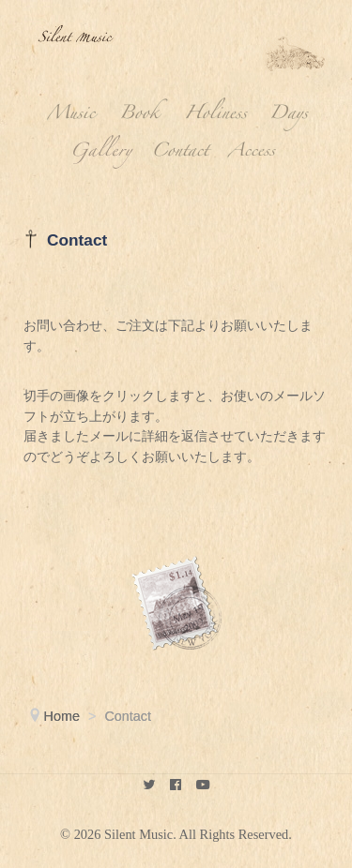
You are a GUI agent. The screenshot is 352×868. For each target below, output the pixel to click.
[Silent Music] (148, 786)
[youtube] (203, 786)
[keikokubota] (176, 786)
